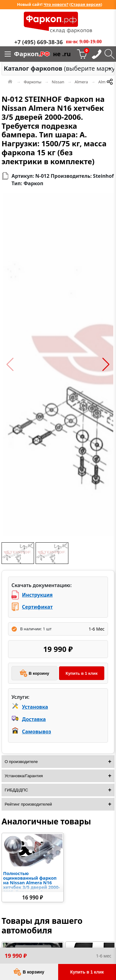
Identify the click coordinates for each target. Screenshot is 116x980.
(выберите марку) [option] (56, 68)
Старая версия (86, 4)
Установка (35, 707)
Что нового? (56, 4)
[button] (10, 365)
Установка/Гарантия (24, 776)
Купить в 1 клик (82, 673)
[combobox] (58, 69)
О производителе (21, 762)
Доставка (34, 719)
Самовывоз (37, 732)
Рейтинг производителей (28, 804)
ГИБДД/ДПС (16, 790)
